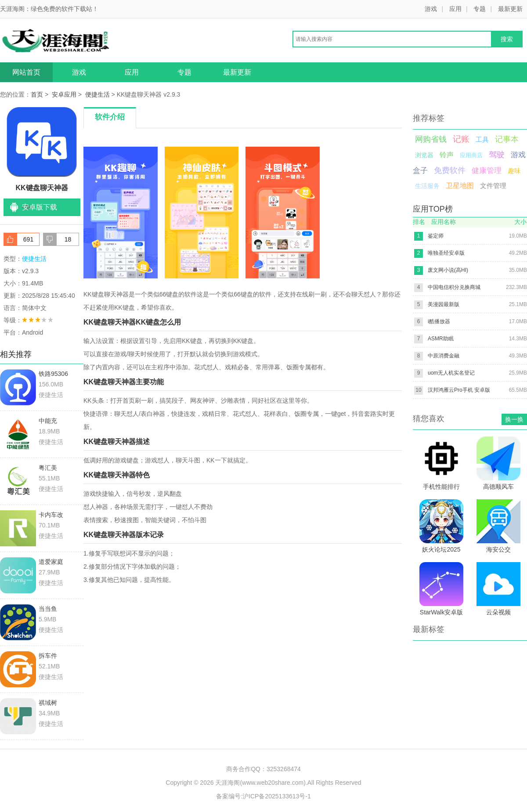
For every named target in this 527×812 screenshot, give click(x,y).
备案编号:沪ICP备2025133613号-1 (263, 796)
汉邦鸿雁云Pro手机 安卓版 (459, 390)
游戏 (431, 9)
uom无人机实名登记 (451, 373)
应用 (455, 9)
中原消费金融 (444, 356)
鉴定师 (436, 236)
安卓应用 (64, 94)
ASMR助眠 (441, 339)
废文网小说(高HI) (448, 270)
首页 (37, 94)
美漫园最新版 (444, 304)
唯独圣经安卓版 (446, 253)
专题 (480, 9)
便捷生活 (97, 94)
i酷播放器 (439, 321)
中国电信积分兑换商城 (454, 287)
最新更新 (510, 9)
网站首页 (26, 72)
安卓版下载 (40, 207)
